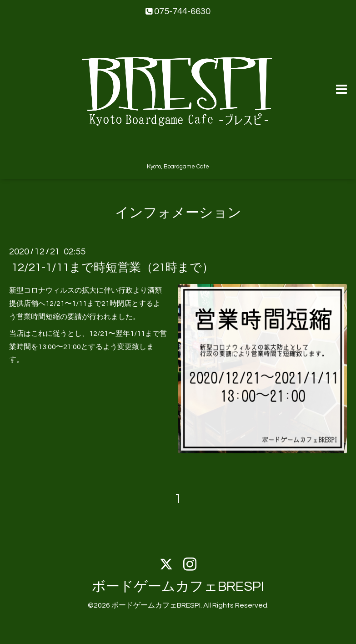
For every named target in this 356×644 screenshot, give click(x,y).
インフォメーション (178, 213)
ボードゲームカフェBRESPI (178, 586)
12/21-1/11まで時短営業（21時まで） (113, 268)
